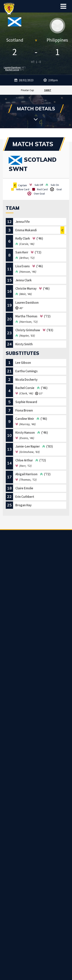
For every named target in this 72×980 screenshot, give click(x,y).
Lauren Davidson (12, 67)
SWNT (48, 90)
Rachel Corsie (12, 70)
